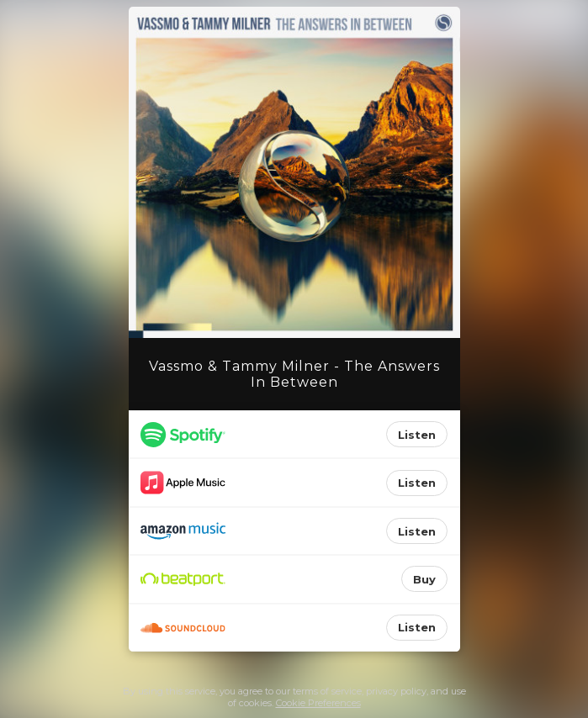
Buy (424, 579)
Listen (417, 435)
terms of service (327, 691)
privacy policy (396, 691)
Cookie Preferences (318, 703)
